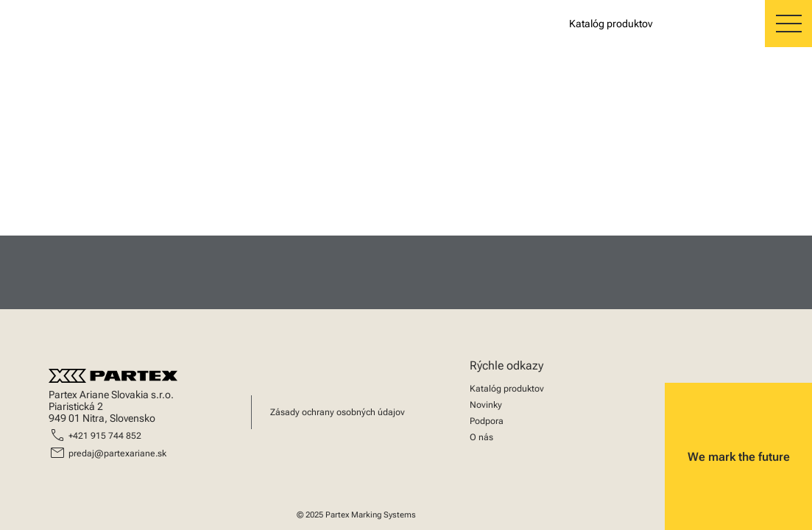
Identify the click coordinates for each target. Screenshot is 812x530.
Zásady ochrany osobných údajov (338, 412)
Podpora (487, 421)
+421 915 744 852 (105, 436)
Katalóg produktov (507, 389)
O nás (481, 437)
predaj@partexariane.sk (117, 453)
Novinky (486, 405)
